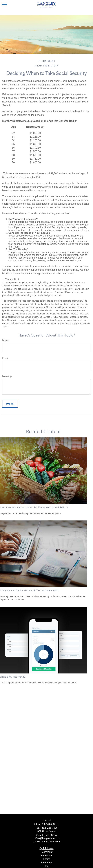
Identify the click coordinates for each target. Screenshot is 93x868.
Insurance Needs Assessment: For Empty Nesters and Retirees (34, 508)
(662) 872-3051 (50, 824)
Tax (46, 866)
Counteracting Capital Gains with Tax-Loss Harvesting (29, 591)
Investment (46, 856)
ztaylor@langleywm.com (47, 842)
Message (7, 376)
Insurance (46, 863)
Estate (46, 859)
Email (5, 358)
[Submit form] (10, 404)
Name (6, 340)
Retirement (46, 852)
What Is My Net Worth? (13, 677)
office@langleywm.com (46, 838)
